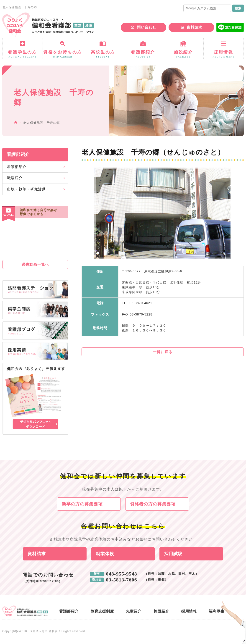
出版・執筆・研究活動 (26, 189)
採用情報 (189, 611)
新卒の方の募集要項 (82, 504)
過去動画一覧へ (35, 264)
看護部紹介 (17, 167)
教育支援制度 (102, 611)
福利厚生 (217, 611)
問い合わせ (147, 27)
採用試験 (173, 554)
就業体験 (105, 554)
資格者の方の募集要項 (153, 504)
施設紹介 (161, 611)
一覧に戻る (163, 352)
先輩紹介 (134, 611)
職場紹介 (15, 178)
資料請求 (194, 27)
